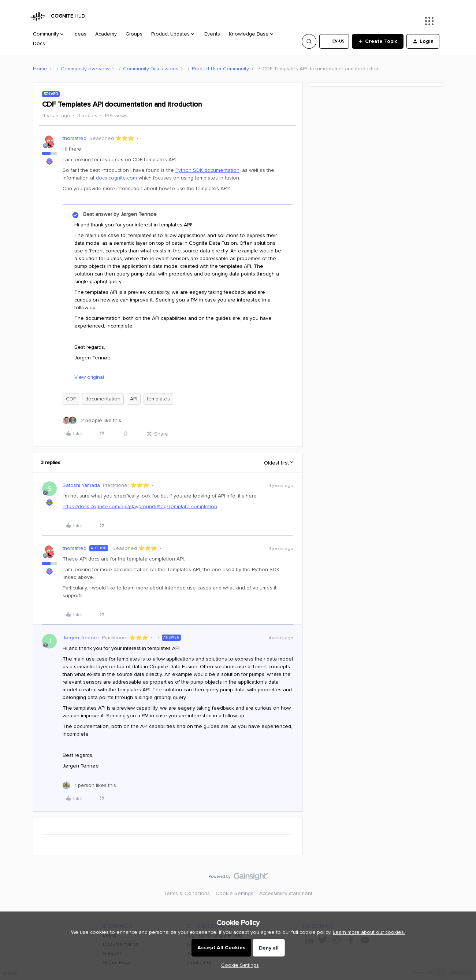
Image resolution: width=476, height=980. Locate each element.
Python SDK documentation (207, 170)
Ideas (80, 34)
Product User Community (220, 69)
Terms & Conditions (187, 893)
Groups (134, 34)
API (134, 399)
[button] (334, 41)
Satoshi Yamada (81, 485)
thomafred (75, 138)
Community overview (85, 69)
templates (158, 399)
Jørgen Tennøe (81, 638)
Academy (106, 34)
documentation (103, 399)
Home (40, 69)
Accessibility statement (286, 893)
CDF (71, 399)
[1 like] (89, 785)
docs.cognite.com (116, 178)
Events (212, 34)
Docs (39, 43)
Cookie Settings (235, 893)
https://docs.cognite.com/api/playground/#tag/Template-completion (140, 506)
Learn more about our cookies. (369, 932)
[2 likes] (92, 420)
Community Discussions (151, 69)
